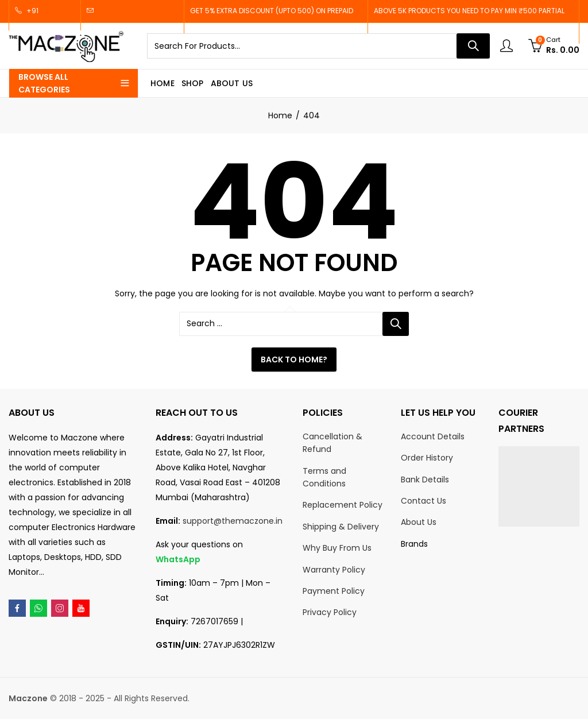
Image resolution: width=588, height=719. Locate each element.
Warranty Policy (334, 570)
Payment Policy (334, 591)
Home (280, 115)
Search (473, 46)
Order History (427, 458)
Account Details (433, 436)
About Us (419, 522)
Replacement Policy (343, 505)
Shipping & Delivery (341, 527)
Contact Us (423, 501)
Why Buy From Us (337, 548)
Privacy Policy (330, 612)
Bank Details (425, 480)
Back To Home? (294, 360)
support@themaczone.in (233, 521)
